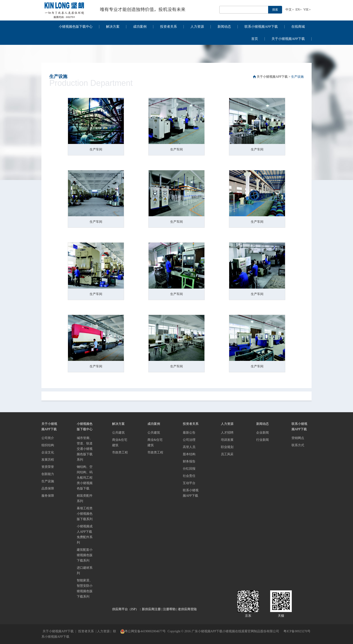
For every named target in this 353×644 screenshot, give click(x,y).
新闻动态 (224, 27)
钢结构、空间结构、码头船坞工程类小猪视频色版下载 (85, 478)
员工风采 (227, 454)
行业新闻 (262, 440)
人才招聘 (227, 433)
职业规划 (227, 447)
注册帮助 (169, 609)
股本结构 (189, 454)
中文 (289, 10)
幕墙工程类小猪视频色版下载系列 (85, 514)
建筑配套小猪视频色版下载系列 (85, 555)
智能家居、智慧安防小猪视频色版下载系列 (85, 588)
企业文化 (48, 452)
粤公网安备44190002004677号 (143, 631)
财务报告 (189, 461)
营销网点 (298, 438)
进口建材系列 (85, 570)
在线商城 (298, 27)
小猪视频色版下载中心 (76, 27)
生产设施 (297, 77)
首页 (255, 39)
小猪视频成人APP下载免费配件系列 (85, 534)
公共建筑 (118, 433)
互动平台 (189, 483)
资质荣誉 (48, 467)
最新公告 (189, 433)
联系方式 (298, 445)
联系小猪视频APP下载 (261, 27)
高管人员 (189, 447)
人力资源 (197, 27)
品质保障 (48, 488)
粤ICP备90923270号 (297, 631)
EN (298, 10)
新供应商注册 (151, 609)
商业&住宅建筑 (120, 443)
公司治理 (189, 440)
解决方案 (113, 27)
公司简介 (48, 438)
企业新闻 (262, 433)
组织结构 (48, 445)
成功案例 (140, 27)
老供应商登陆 (187, 609)
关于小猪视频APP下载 (288, 39)
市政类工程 (120, 452)
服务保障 (48, 496)
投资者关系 (169, 27)
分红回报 (189, 469)
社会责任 (189, 476)
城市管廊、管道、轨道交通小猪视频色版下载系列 (85, 449)
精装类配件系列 (85, 498)
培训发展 (227, 440)
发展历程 (48, 460)
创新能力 (48, 474)
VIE (306, 10)
